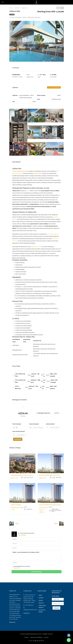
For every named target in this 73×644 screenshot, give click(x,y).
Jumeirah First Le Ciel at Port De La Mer (25, 475)
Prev (17, 523)
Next (56, 523)
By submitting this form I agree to (37, 567)
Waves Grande (16, 505)
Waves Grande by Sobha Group (50, 505)
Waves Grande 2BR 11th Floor (50, 475)
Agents (41, 600)
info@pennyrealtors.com (30, 610)
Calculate (18, 439)
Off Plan (12, 14)
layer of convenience (53, 234)
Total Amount (17, 424)
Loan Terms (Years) (18, 431)
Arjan (28, 191)
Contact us (27, 613)
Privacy (27, 637)
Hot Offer (31, 456)
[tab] (58, 26)
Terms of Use (17, 568)
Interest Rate (50, 424)
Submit (56, 608)
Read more (12, 622)
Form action (55, 596)
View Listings (22, 535)
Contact (46, 637)
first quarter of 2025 (36, 247)
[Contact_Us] (69, 635)
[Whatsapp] (69, 640)
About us (41, 603)
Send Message (36, 572)
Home (40, 595)
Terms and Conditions (36, 637)
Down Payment (34, 424)
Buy (27, 456)
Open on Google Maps (54, 87)
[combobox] (37, 563)
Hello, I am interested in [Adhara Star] (37, 555)
